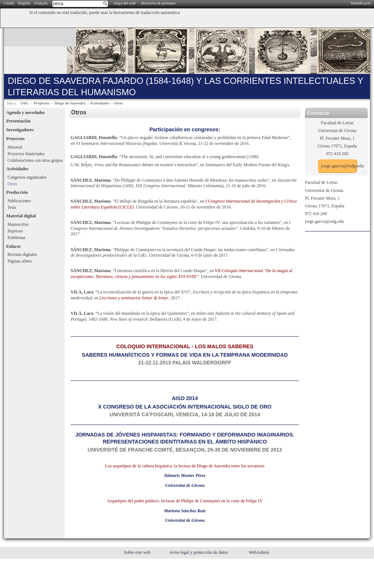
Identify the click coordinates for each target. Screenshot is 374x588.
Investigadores (20, 130)
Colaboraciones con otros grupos (35, 160)
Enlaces (13, 246)
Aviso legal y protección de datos (199, 552)
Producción (17, 192)
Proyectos (15, 139)
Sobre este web (138, 552)
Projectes (42, 103)
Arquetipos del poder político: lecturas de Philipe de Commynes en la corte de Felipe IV (185, 501)
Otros (118, 103)
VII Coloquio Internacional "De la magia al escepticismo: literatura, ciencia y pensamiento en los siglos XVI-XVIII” (181, 274)
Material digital (21, 216)
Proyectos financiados (26, 154)
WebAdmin (259, 552)
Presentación (18, 121)
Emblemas (17, 238)
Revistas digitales (22, 254)
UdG (25, 103)
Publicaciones (19, 201)
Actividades (99, 103)
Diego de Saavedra (70, 103)
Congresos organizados (27, 177)
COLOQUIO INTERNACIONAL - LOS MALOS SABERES (185, 346)
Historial (15, 147)
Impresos (15, 231)
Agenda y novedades (26, 113)
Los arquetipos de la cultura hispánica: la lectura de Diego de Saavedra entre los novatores (185, 466)
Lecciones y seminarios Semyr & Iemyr (134, 298)
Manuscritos (18, 224)
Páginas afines (20, 261)
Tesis (12, 207)
